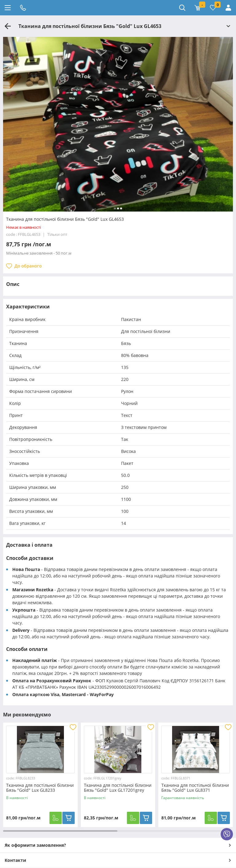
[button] (115, 208)
